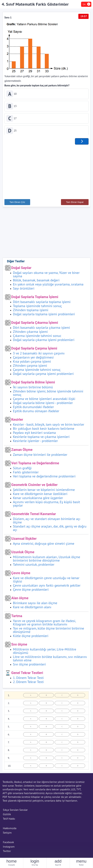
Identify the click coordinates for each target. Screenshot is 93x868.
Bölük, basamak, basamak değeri (36, 281)
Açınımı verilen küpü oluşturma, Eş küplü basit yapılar (46, 505)
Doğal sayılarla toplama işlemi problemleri (44, 315)
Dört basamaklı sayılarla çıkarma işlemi (41, 329)
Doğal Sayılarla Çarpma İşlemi (34, 350)
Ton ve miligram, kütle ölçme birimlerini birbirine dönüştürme (49, 631)
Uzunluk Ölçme (23, 553)
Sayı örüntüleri (24, 290)
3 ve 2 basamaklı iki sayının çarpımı (39, 354)
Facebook (8, 843)
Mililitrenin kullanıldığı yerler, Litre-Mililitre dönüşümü (45, 652)
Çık (84, 4)
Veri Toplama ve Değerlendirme (35, 464)
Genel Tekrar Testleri (27, 674)
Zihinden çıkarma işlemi (30, 333)
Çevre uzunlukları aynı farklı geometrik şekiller (47, 587)
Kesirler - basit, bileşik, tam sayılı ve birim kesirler (49, 426)
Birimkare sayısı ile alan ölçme (35, 604)
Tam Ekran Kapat (75, 203)
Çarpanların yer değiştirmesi (33, 359)
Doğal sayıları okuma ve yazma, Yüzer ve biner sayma (46, 276)
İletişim (7, 834)
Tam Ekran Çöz (17, 203)
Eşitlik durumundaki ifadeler (33, 408)
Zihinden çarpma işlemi (30, 367)
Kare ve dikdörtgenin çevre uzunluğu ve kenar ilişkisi (46, 581)
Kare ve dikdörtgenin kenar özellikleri (40, 495)
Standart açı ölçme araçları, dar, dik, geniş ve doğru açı (50, 529)
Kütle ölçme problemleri (31, 637)
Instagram (9, 848)
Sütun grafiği (22, 469)
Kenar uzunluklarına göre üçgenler (38, 499)
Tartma (17, 617)
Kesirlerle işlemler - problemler (35, 442)
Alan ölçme (20, 599)
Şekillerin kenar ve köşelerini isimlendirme (44, 491)
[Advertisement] (46, 171)
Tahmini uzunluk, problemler (34, 566)
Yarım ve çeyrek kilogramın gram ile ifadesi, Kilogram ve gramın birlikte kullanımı (44, 624)
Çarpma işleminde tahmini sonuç (37, 371)
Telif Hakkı (9, 820)
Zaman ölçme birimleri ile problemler (40, 456)
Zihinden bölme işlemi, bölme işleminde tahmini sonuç (48, 394)
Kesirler (17, 421)
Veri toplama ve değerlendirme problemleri (44, 477)
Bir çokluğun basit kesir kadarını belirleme (44, 430)
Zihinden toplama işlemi (31, 311)
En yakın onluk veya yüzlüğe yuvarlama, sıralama (48, 285)
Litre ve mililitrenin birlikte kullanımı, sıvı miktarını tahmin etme (50, 660)
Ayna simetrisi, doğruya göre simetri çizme (44, 545)
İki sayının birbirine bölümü (33, 388)
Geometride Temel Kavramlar (34, 515)
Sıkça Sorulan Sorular (15, 811)
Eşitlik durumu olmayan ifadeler (36, 412)
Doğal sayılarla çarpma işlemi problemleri (43, 375)
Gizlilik (7, 815)
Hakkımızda (10, 829)
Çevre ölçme (21, 574)
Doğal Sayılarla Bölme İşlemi (33, 383)
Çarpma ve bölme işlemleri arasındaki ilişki (44, 400)
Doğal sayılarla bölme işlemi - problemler (43, 404)
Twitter (7, 852)
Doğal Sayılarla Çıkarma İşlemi (35, 324)
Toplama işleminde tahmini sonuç (37, 307)
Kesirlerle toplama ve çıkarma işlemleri (41, 438)
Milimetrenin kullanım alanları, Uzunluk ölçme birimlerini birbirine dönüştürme (46, 560)
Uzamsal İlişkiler (24, 540)
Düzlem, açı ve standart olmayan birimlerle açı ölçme (47, 522)
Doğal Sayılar (21, 269)
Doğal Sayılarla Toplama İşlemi (35, 298)
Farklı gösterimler (26, 473)
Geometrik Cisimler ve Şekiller (34, 486)
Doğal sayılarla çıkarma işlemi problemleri (44, 341)
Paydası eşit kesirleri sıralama (34, 434)
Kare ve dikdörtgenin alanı (32, 608)
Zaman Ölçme (22, 451)
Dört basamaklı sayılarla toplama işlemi (42, 303)
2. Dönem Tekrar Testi (28, 683)
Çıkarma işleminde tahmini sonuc (37, 337)
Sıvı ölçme (19, 646)
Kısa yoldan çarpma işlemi (32, 363)
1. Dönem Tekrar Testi (28, 679)
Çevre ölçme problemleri (31, 591)
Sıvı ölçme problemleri (29, 665)
